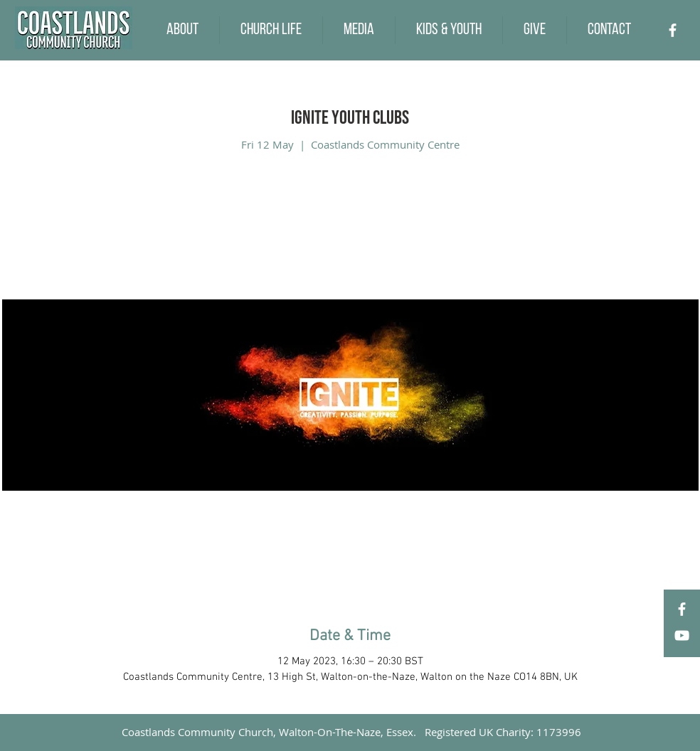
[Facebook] (673, 30)
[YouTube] (682, 635)
